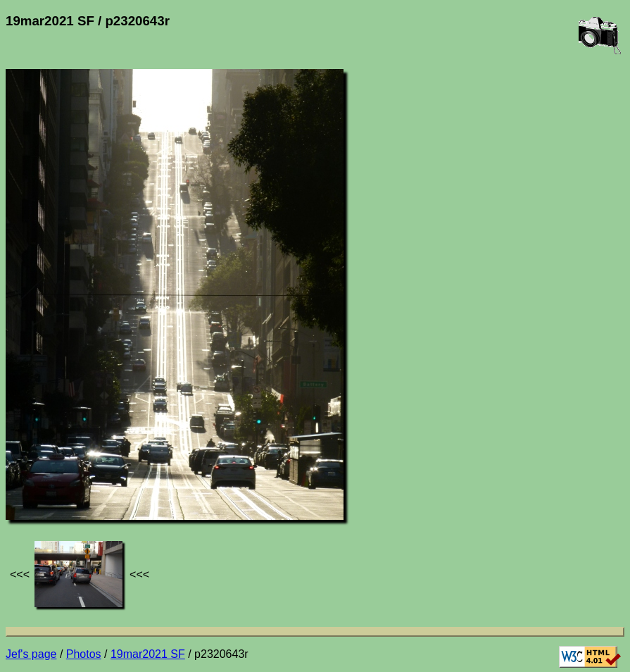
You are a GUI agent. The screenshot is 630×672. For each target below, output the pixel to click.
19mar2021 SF (148, 654)
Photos (84, 654)
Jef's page (31, 654)
